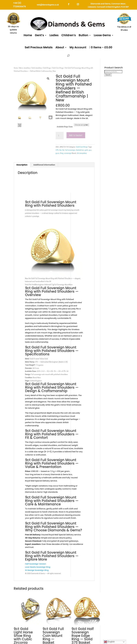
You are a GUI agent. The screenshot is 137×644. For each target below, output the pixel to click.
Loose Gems (102, 35)
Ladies (54, 35)
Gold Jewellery (37, 68)
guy (90, 150)
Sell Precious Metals (39, 47)
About (60, 47)
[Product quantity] (60, 136)
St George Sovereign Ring (37, 570)
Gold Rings (47, 68)
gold (86, 150)
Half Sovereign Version (35, 564)
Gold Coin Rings (58, 68)
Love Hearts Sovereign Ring (38, 567)
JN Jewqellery (82, 153)
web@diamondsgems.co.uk (48, 5)
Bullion (83, 35)
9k (63, 150)
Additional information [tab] (44, 165)
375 (57, 150)
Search (108, 75)
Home (28, 35)
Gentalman (80, 150)
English (109, 642)
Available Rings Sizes (65, 127)
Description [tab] (22, 165)
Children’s (69, 35)
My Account (78, 47)
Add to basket (76, 135)
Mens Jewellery (25, 68)
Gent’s (39, 35)
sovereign (68, 153)
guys (57, 153)
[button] (48, 79)
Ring (62, 153)
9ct (60, 150)
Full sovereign (70, 150)
